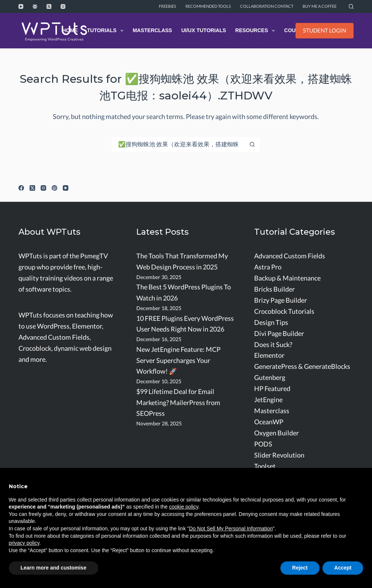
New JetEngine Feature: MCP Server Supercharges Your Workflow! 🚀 (178, 361)
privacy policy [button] (24, 543)
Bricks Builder (274, 289)
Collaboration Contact (267, 6)
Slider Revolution (279, 455)
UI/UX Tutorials (204, 30)
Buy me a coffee (320, 6)
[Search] (351, 6)
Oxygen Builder (277, 433)
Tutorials (107, 31)
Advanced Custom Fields (290, 256)
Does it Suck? (273, 345)
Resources (257, 31)
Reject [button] (300, 568)
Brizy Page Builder (281, 300)
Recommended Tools (208, 6)
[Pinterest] (54, 188)
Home (70, 30)
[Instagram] (63, 6)
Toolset (265, 466)
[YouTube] (21, 6)
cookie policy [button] (184, 507)
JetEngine (268, 400)
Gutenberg (270, 378)
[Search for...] (178, 145)
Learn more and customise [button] (54, 568)
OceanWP (269, 422)
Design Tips (271, 322)
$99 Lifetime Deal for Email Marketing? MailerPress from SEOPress (178, 403)
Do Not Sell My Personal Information (231, 528)
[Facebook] (21, 188)
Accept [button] (343, 568)
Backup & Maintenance (287, 278)
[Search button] (252, 145)
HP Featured (272, 389)
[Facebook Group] (35, 6)
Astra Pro (268, 267)
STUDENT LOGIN (325, 30)
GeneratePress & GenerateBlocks (302, 366)
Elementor (269, 355)
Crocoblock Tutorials (284, 311)
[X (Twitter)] (49, 6)
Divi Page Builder (279, 334)
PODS (263, 444)
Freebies (168, 6)
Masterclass (152, 30)
